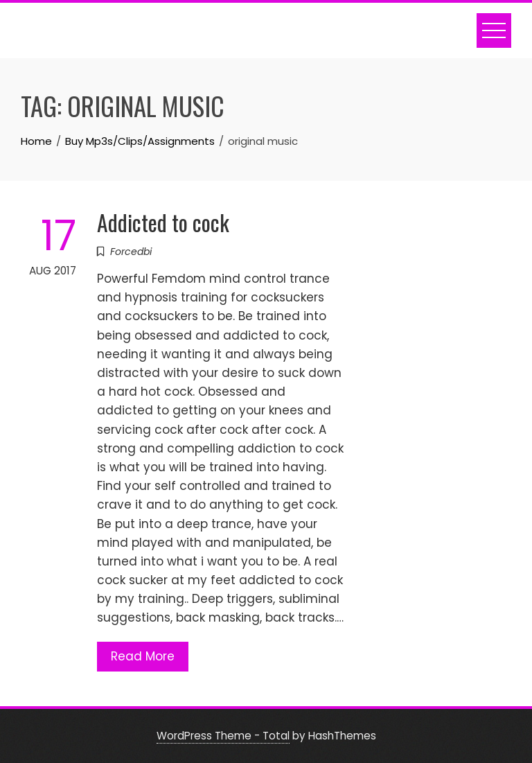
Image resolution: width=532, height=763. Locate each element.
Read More (143, 656)
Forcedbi (131, 252)
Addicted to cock (163, 222)
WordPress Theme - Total (223, 736)
